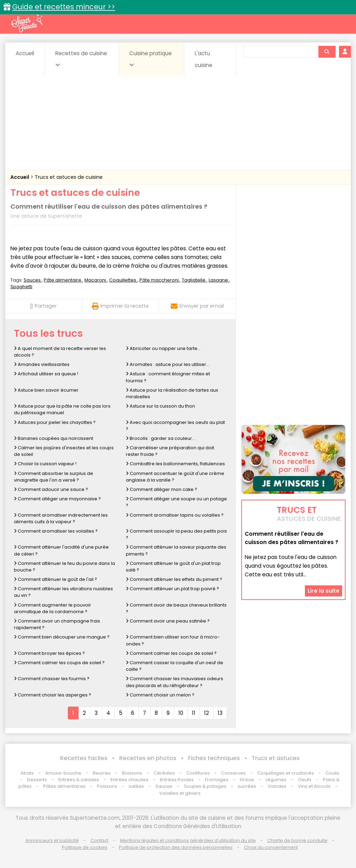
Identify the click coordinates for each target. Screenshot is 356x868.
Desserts (37, 780)
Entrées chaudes (130, 780)
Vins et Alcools (314, 786)
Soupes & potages (205, 786)
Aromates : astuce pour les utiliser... (168, 364)
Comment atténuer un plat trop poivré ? (172, 589)
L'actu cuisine (204, 59)
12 (207, 713)
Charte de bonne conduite (297, 840)
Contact (99, 840)
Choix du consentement (271, 847)
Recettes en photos (148, 758)
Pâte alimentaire (63, 280)
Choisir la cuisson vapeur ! (45, 464)
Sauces (33, 280)
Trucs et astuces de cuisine (69, 177)
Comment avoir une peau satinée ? (168, 621)
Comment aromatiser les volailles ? (56, 531)
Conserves (233, 773)
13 (220, 713)
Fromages (217, 780)
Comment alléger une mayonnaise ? (57, 499)
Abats (27, 773)
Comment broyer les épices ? (49, 653)
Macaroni (96, 280)
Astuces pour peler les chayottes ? (55, 422)
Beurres (102, 773)
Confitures (198, 773)
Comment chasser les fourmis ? (52, 679)
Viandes (277, 786)
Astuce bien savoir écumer (46, 390)
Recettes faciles (84, 758)
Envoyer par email (197, 306)
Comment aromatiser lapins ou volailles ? (175, 515)
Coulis (332, 773)
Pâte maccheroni (160, 280)
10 (181, 713)
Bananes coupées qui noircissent (54, 438)
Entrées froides (177, 780)
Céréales (164, 773)
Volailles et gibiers (180, 793)
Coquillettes (123, 280)
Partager (43, 306)
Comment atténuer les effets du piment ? (174, 579)
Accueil (25, 53)
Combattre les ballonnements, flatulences (175, 464)
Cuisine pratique (151, 59)
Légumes (276, 780)
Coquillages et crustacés (286, 773)
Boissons (132, 773)
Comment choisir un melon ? (160, 695)
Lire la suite (323, 591)
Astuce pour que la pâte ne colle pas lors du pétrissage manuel (62, 409)
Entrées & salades (79, 780)
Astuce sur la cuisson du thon (160, 406)
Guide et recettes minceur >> (64, 7)
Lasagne (219, 280)
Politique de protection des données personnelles (176, 847)
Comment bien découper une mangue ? (62, 637)
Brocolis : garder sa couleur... (160, 438)
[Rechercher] (327, 52)
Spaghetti (21, 287)
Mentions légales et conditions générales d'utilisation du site (188, 840)
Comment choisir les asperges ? (52, 695)
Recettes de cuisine (81, 59)
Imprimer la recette (120, 306)
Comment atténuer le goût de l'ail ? (55, 579)
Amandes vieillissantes (42, 364)
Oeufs (305, 780)
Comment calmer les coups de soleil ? (171, 653)
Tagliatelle (194, 280)
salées (136, 786)
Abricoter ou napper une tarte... (163, 348)
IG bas (247, 780)
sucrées (247, 786)
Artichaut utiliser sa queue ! (46, 374)
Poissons (107, 786)
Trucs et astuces (276, 758)
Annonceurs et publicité (52, 840)
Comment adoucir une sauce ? (51, 489)
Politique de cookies (85, 847)
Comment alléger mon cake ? (161, 489)
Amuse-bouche (63, 773)
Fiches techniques (214, 758)
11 (194, 713)
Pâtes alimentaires (64, 786)
